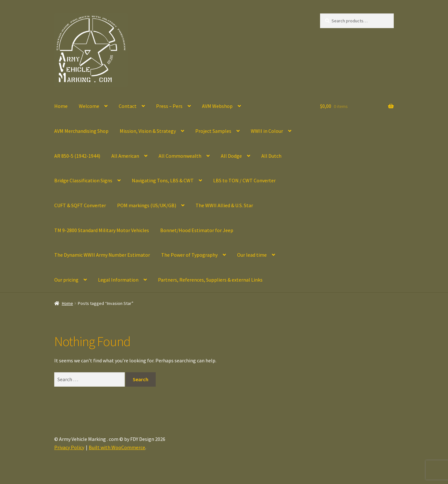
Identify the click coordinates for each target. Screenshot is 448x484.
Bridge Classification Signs (83, 180)
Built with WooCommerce (117, 447)
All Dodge (231, 156)
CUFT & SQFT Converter (80, 205)
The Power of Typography (189, 255)
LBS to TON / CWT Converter (244, 180)
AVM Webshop (217, 106)
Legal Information (118, 280)
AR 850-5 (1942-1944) (77, 156)
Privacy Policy (69, 447)
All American (125, 156)
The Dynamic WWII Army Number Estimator (102, 255)
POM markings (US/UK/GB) (147, 205)
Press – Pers (169, 106)
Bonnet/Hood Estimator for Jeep (197, 230)
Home (61, 106)
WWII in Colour (267, 131)
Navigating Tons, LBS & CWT (163, 180)
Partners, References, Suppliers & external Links (210, 280)
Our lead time (252, 255)
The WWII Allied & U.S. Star (224, 205)
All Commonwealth (180, 156)
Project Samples (213, 131)
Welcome (89, 106)
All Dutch (271, 156)
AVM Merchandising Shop (81, 131)
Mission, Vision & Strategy (148, 131)
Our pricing (66, 280)
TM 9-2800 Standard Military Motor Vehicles (102, 230)
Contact (128, 106)
